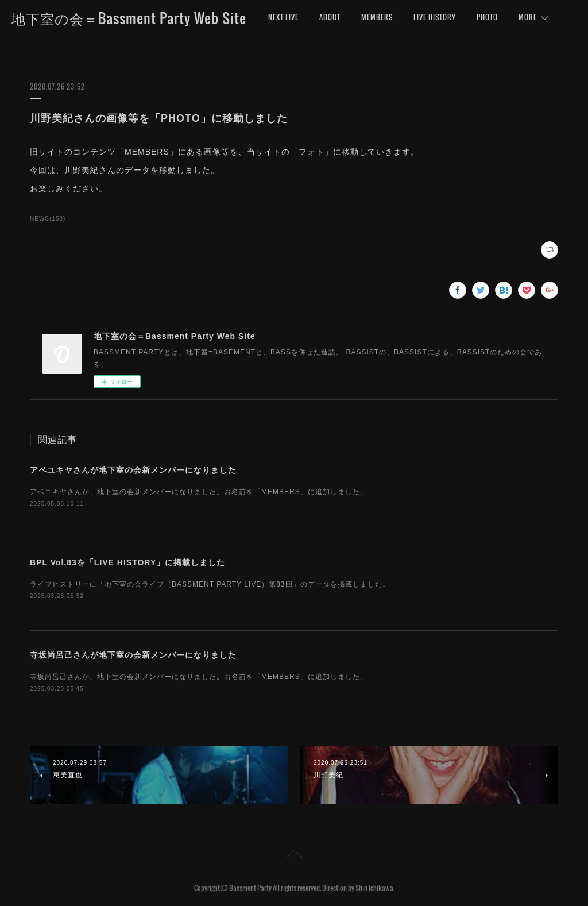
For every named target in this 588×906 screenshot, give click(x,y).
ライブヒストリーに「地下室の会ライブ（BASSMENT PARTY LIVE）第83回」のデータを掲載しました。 (210, 584)
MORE (528, 17)
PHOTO (487, 17)
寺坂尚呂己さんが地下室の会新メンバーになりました (133, 655)
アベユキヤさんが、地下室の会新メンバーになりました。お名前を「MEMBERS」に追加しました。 (199, 492)
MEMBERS (377, 17)
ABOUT (330, 17)
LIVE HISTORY (435, 17)
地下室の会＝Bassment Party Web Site (129, 18)
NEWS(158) (48, 219)
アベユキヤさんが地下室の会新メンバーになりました (133, 470)
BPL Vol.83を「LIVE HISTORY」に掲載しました (127, 562)
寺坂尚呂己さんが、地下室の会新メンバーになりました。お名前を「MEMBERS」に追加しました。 (199, 677)
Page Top (294, 856)
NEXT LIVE (283, 17)
